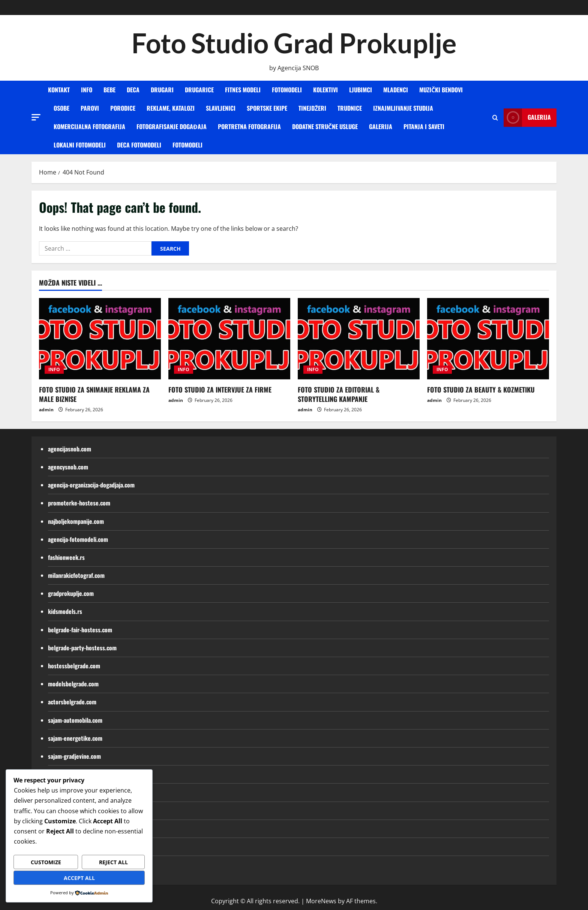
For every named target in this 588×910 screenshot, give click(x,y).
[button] (36, 117)
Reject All (113, 862)
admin (46, 410)
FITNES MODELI (243, 90)
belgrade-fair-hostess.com (80, 630)
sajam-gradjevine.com (74, 756)
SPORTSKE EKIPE (267, 108)
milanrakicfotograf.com (76, 575)
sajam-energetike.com (75, 738)
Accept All (79, 878)
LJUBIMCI (361, 90)
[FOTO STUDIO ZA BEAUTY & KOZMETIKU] (488, 339)
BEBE (109, 90)
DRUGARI (162, 90)
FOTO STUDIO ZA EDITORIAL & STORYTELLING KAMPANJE (339, 394)
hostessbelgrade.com (74, 666)
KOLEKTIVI (325, 90)
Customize (46, 862)
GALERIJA (381, 126)
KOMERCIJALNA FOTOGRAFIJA (89, 126)
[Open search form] (495, 118)
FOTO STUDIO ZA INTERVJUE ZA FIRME (220, 390)
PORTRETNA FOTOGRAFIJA (249, 126)
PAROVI (90, 108)
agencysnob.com (68, 467)
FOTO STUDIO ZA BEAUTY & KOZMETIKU (481, 390)
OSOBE (61, 108)
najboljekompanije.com (76, 521)
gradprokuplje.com (71, 593)
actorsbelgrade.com (72, 702)
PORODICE (123, 108)
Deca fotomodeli (139, 145)
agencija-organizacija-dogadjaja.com (91, 485)
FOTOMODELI (287, 90)
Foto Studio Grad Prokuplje (294, 43)
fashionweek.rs (66, 557)
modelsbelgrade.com (73, 684)
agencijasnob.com (70, 449)
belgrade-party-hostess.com (82, 648)
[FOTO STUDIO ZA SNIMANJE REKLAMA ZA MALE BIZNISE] (100, 339)
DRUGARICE (199, 90)
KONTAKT (59, 90)
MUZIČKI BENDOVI (441, 90)
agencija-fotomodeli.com (78, 539)
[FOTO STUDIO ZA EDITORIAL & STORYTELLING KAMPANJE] (359, 339)
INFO (87, 90)
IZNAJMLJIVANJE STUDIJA (403, 108)
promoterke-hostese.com (79, 503)
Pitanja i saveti (424, 126)
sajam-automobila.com (75, 720)
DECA (133, 90)
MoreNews (321, 901)
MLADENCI (396, 90)
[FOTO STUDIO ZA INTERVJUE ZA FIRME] (229, 339)
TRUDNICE (350, 108)
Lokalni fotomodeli (80, 145)
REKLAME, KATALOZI (171, 108)
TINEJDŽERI (312, 108)
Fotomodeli (187, 145)
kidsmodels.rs (65, 611)
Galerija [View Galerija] (527, 118)
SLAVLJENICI (221, 108)
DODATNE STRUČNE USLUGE (325, 126)
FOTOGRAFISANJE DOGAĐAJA (172, 126)
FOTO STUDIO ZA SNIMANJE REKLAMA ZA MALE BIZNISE (94, 394)
